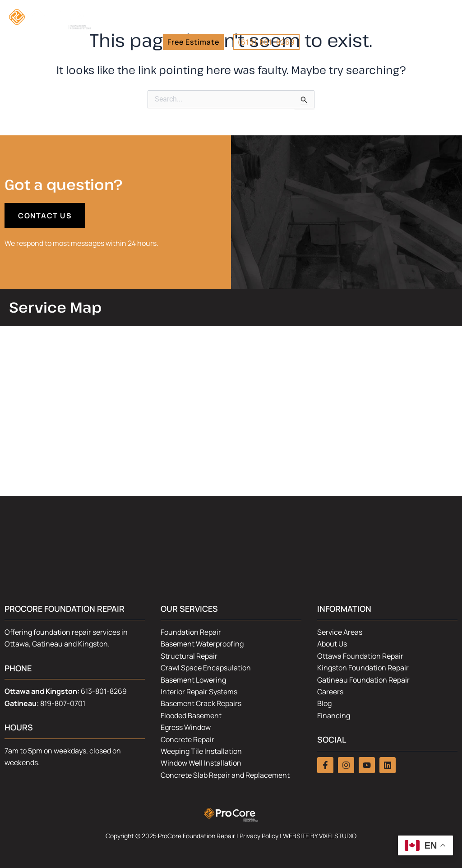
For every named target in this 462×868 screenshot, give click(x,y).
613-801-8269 (104, 691)
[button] (451, 26)
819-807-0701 (63, 703)
